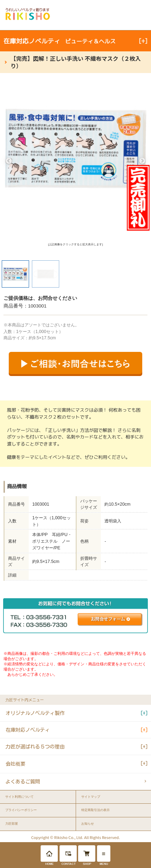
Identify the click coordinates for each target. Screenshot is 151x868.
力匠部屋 (12, 824)
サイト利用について (19, 797)
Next (142, 161)
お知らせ (88, 824)
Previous (9, 161)
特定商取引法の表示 (95, 810)
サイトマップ (91, 797)
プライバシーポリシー (21, 810)
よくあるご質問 (23, 782)
